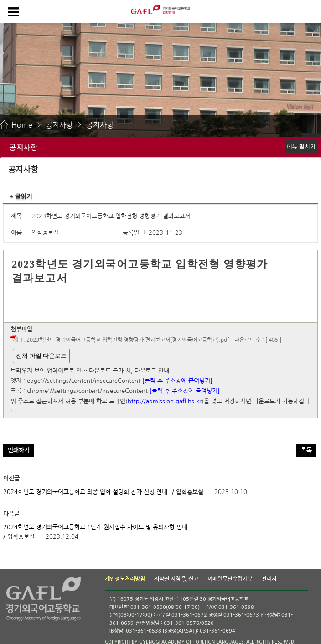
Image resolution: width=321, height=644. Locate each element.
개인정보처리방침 (125, 579)
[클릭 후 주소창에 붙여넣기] (177, 381)
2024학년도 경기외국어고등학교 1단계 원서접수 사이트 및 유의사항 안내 (95, 527)
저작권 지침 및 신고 (176, 579)
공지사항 (59, 125)
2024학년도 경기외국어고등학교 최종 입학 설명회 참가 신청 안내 (85, 492)
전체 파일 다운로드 (41, 356)
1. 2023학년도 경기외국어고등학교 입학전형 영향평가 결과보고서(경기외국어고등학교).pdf (124, 340)
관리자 (269, 579)
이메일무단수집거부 (230, 579)
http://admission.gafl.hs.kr (165, 401)
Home (22, 125)
